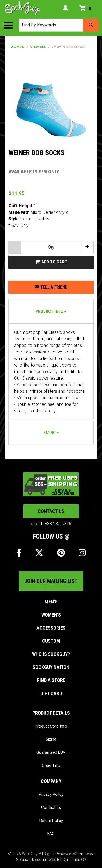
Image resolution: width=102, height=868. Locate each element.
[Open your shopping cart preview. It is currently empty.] (86, 8)
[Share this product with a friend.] (51, 287)
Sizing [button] (50, 433)
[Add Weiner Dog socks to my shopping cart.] (51, 262)
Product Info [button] (50, 311)
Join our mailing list (51, 581)
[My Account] (66, 8)
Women (18, 47)
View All (38, 47)
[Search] (91, 25)
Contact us (51, 511)
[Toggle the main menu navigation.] (11, 25)
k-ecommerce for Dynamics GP (59, 860)
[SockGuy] (23, 8)
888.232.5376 (58, 524)
